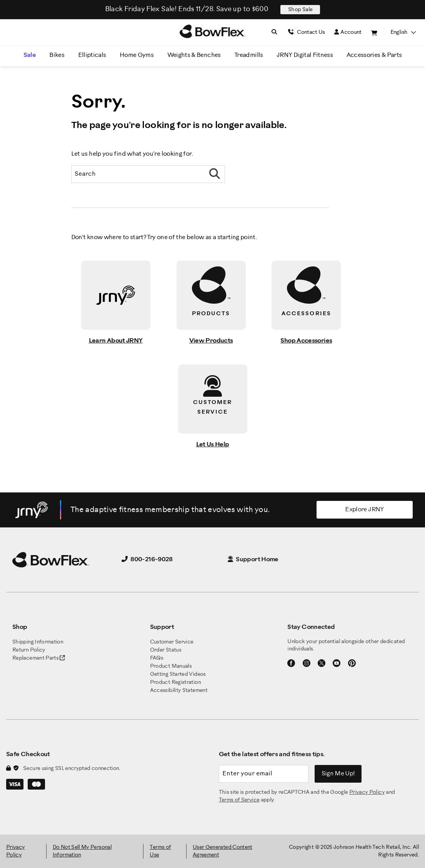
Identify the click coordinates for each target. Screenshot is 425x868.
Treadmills (249, 55)
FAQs (157, 658)
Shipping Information (38, 642)
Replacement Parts (39, 658)
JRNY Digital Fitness (305, 55)
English (403, 32)
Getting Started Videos (178, 674)
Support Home (253, 560)
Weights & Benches (194, 55)
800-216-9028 (147, 560)
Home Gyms (137, 55)
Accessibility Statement (179, 691)
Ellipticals (92, 55)
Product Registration (175, 683)
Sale (30, 55)
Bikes (57, 55)
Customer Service (172, 642)
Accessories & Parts (374, 55)
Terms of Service (239, 800)
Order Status (166, 650)
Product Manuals (171, 666)
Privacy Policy (367, 792)
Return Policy (29, 650)
